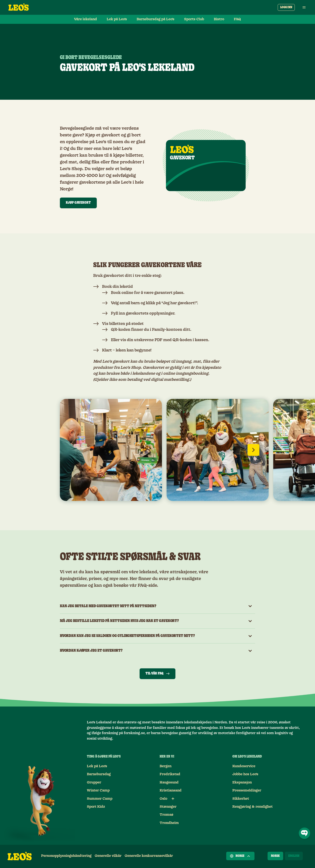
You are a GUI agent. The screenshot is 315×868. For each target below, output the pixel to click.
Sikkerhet (241, 799)
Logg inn (286, 7)
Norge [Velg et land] (240, 856)
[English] (294, 856)
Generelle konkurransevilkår (149, 856)
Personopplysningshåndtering (66, 856)
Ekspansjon (242, 782)
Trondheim (169, 823)
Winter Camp (98, 790)
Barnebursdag (99, 774)
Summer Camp (100, 799)
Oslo (163, 799)
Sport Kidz (96, 807)
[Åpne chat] (304, 833)
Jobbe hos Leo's (245, 774)
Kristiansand (171, 790)
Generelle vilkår (108, 856)
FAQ (237, 19)
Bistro (219, 19)
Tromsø (166, 815)
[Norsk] (275, 856)
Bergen (166, 766)
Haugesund (169, 782)
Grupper (94, 782)
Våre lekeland (85, 19)
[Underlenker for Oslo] (173, 799)
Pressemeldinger (247, 790)
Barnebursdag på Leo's (155, 19)
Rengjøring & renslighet (252, 807)
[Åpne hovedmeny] (304, 7)
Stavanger (168, 807)
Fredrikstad (170, 774)
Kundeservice (244, 766)
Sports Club (194, 19)
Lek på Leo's (117, 19)
